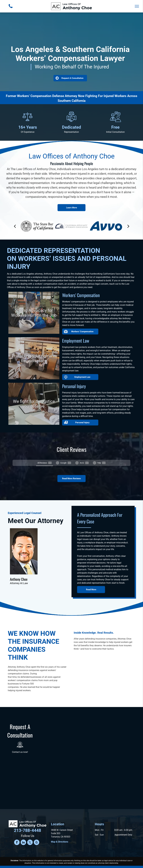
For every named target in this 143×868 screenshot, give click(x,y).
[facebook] (17, 832)
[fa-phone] (11, 9)
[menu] (137, 6)
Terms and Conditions (43, 863)
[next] (128, 226)
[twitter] (30, 832)
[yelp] (37, 832)
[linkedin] (23, 832)
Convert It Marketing (99, 860)
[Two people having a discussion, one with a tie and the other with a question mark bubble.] (115, 122)
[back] (15, 226)
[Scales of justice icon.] (28, 122)
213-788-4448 (28, 820)
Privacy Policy (117, 860)
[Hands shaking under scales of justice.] (71, 122)
